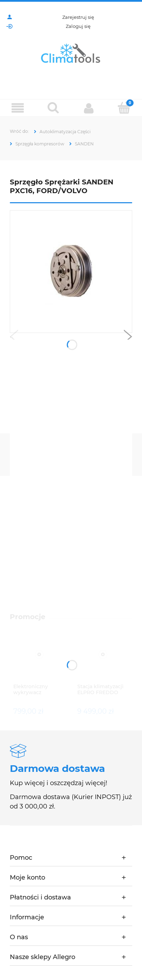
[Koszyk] (125, 108)
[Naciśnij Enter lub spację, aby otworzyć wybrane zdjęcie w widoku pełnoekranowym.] (71, 272)
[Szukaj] (54, 108)
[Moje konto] (89, 108)
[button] (14, 338)
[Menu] (18, 108)
